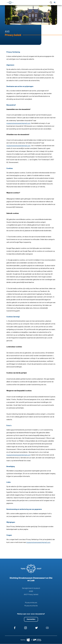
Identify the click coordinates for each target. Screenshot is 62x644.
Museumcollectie (31, 606)
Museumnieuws (31, 602)
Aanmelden (31, 619)
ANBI (31, 591)
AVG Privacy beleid (31, 594)
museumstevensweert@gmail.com (18, 123)
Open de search (51, 2)
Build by (23, 640)
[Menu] (55, 3)
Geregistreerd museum (31, 588)
